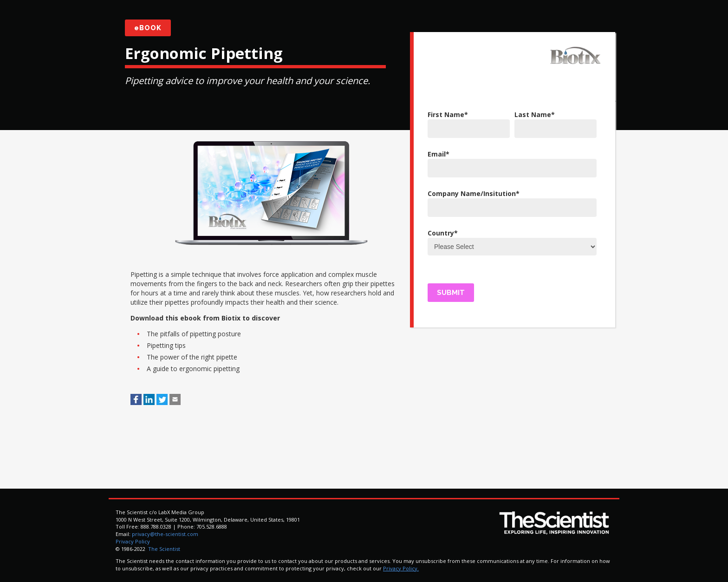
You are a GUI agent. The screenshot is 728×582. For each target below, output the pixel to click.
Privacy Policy (133, 541)
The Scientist (163, 549)
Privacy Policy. (401, 568)
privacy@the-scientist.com (165, 534)
